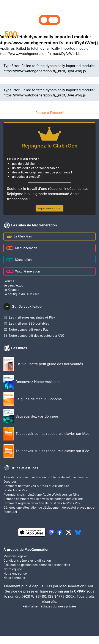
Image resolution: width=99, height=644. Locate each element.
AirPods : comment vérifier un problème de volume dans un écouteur (46, 479)
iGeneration (19, 260)
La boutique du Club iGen (21, 294)
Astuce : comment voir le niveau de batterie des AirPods (43, 499)
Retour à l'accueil (49, 113)
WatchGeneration (23, 271)
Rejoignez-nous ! (49, 208)
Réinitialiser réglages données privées (49, 606)
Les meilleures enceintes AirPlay (29, 317)
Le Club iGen (19, 236)
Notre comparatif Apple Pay (26, 330)
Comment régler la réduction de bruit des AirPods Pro (42, 503)
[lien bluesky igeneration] (78, 532)
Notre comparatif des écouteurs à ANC (34, 336)
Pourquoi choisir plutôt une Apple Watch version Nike (41, 494)
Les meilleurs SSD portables (26, 324)
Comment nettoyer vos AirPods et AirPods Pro (36, 486)
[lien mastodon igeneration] (51, 532)
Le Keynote (11, 290)
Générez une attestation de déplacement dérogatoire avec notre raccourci (49, 510)
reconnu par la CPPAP (68, 591)
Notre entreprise (15, 573)
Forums (9, 281)
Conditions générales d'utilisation (27, 560)
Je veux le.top (13, 285)
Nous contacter (14, 578)
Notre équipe (13, 569)
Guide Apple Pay (15, 490)
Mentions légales (16, 556)
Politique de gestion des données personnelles (37, 565)
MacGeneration (22, 248)
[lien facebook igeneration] (60, 532)
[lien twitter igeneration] (69, 532)
